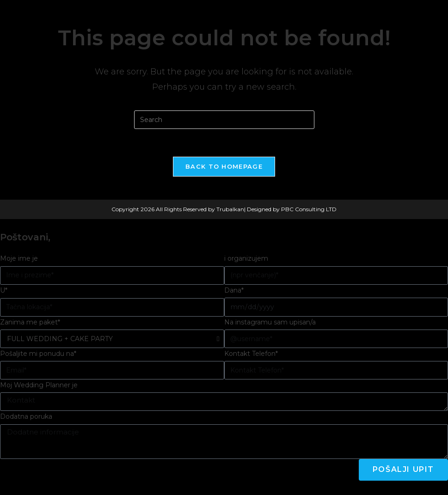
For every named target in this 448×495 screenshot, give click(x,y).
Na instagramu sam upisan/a (270, 322)
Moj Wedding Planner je (39, 385)
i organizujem (246, 258)
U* (4, 290)
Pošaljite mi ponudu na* (38, 354)
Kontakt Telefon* (251, 354)
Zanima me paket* (30, 322)
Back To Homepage (224, 166)
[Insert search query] (224, 120)
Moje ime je (19, 258)
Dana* (234, 290)
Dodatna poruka (26, 416)
